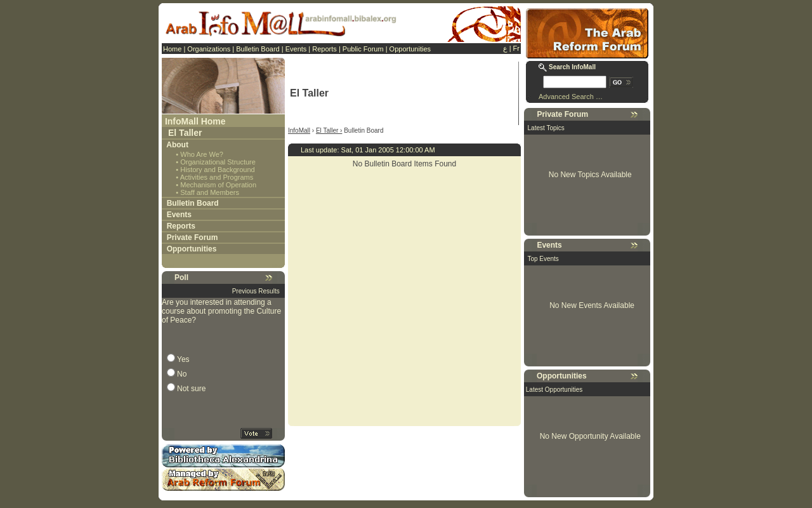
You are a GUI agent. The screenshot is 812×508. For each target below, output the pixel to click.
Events (296, 49)
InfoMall (299, 130)
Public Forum (363, 49)
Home (172, 49)
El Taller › (329, 130)
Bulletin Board (258, 49)
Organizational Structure (218, 162)
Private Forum (193, 237)
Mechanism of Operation (218, 185)
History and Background (217, 170)
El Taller (185, 133)
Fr (516, 48)
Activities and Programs (217, 177)
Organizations (209, 49)
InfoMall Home (195, 121)
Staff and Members (210, 192)
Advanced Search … (571, 97)
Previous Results (256, 291)
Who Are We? (202, 154)
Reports (324, 49)
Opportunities (410, 49)
